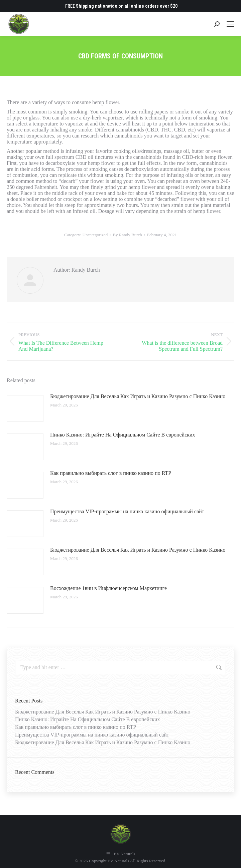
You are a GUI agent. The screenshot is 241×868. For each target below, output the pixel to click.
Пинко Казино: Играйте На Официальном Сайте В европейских (123, 435)
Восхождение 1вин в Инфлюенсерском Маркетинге (108, 588)
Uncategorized (95, 235)
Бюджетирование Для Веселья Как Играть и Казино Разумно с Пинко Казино (138, 396)
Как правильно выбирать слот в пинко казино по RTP (111, 473)
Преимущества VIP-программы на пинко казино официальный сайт (127, 511)
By (127, 235)
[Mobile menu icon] (230, 24)
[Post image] (25, 408)
